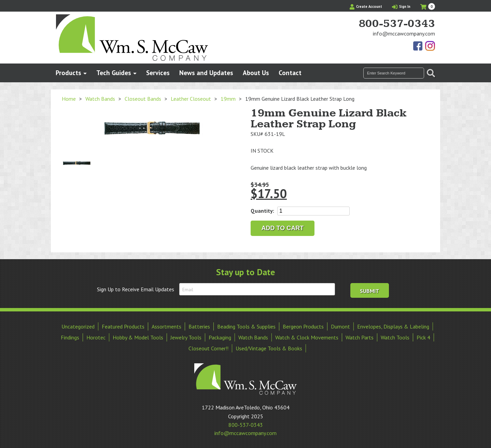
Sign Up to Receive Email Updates (136, 289)
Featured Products (123, 326)
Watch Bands (100, 99)
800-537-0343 (397, 24)
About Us (256, 73)
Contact (290, 73)
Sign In (401, 6)
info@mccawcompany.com (404, 33)
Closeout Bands (143, 99)
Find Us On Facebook (418, 46)
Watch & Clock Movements (307, 337)
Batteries (199, 326)
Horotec (96, 337)
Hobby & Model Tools (138, 337)
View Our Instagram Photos (430, 46)
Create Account (366, 6)
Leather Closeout (191, 99)
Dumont (340, 326)
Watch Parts (360, 337)
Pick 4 (423, 337)
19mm (228, 99)
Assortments (166, 326)
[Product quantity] (313, 211)
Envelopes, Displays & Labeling (393, 326)
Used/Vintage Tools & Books (269, 348)
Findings (70, 337)
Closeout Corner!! (208, 348)
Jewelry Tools (186, 337)
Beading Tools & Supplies (246, 326)
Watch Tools (395, 337)
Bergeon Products (303, 326)
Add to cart (283, 228)
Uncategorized (78, 326)
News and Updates (206, 73)
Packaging (220, 337)
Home (69, 99)
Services (158, 73)
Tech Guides (114, 73)
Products (68, 73)
